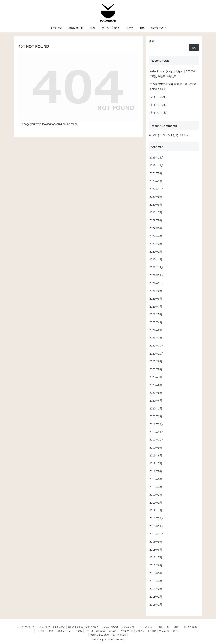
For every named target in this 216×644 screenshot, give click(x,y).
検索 (151, 41)
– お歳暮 (78, 631)
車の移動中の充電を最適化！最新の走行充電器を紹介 (174, 87)
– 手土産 (89, 631)
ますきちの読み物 (110, 627)
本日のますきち (75, 627)
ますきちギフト (129, 627)
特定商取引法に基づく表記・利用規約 (108, 635)
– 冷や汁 (40, 631)
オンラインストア (26, 627)
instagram (101, 631)
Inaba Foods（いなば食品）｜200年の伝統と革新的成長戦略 (173, 74)
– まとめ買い (146, 627)
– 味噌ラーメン (64, 631)
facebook (113, 631)
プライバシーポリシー (170, 631)
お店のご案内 (92, 627)
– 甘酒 (50, 631)
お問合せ (140, 631)
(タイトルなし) (158, 97)
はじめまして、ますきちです (51, 627)
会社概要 (152, 631)
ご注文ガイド (127, 631)
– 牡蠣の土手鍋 (162, 627)
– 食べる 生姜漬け (190, 627)
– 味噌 (175, 627)
